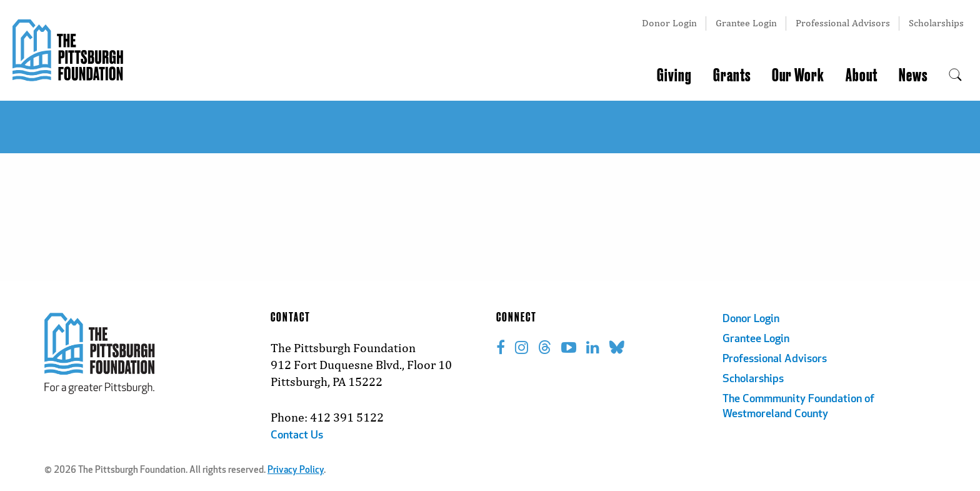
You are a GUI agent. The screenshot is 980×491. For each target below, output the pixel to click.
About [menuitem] (862, 76)
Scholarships (936, 23)
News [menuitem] (913, 76)
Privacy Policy (296, 471)
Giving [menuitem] (674, 76)
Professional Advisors (843, 23)
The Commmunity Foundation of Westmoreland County (798, 407)
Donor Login (669, 23)
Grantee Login (746, 23)
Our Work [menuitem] (798, 76)
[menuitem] (955, 76)
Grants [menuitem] (732, 76)
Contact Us (297, 436)
